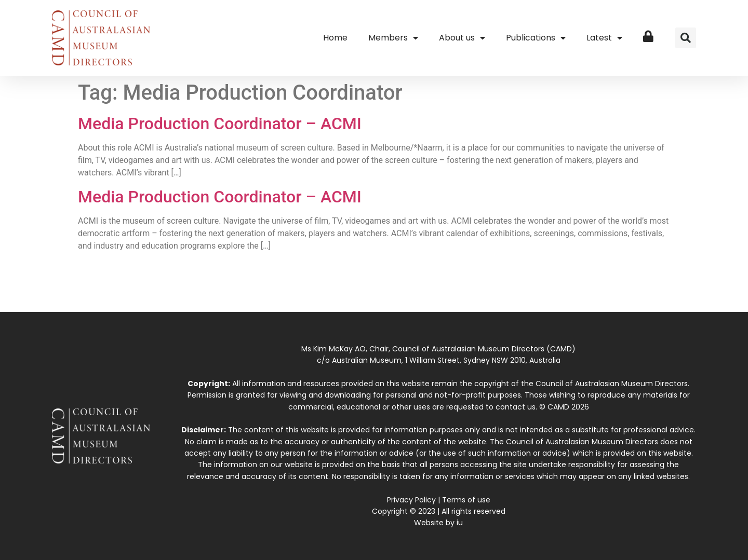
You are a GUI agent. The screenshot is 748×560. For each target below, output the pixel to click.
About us (462, 38)
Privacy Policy (411, 500)
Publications (536, 38)
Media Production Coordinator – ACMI (220, 124)
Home (335, 38)
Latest (604, 38)
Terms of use (466, 500)
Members (393, 38)
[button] (686, 38)
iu (460, 523)
